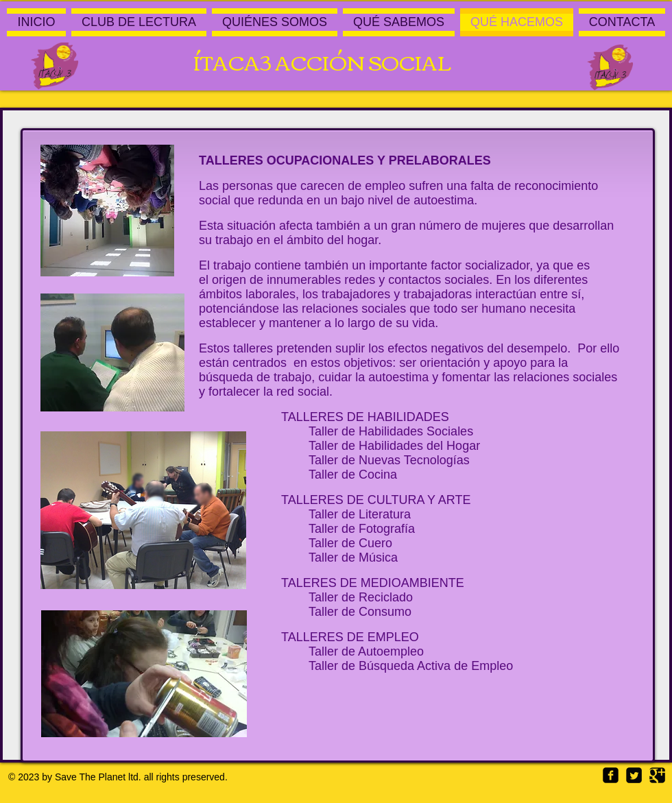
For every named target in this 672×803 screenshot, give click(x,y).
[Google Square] (657, 775)
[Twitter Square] (634, 775)
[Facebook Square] (611, 775)
